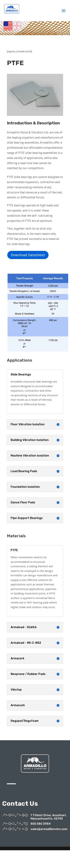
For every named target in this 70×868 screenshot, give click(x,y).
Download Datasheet (28, 255)
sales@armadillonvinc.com (49, 829)
